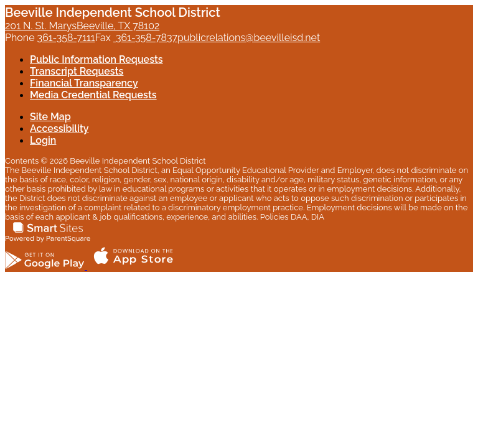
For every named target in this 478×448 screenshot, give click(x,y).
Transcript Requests (77, 71)
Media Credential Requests (93, 95)
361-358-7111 (66, 38)
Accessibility (59, 128)
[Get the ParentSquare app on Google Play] (46, 266)
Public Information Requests (96, 59)
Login (43, 140)
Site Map (50, 117)
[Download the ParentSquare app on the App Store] (133, 266)
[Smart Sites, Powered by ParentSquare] (48, 239)
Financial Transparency (84, 83)
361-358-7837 (145, 38)
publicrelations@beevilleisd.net (249, 38)
